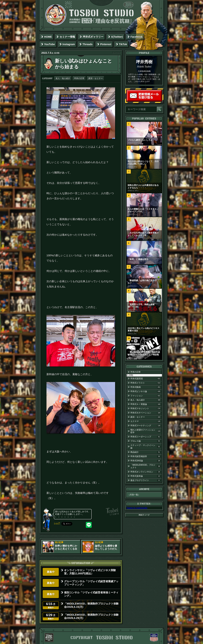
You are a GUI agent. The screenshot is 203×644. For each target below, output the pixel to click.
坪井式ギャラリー (93, 37)
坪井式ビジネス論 (146, 391)
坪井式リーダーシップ (146, 437)
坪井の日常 (79, 78)
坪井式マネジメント (146, 409)
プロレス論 (146, 441)
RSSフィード (144, 515)
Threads (88, 44)
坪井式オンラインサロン (146, 472)
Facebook (137, 37)
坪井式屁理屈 (146, 379)
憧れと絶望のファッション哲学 (146, 431)
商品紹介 (146, 452)
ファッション (146, 396)
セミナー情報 (67, 37)
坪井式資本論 (146, 476)
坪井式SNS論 (146, 461)
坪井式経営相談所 (146, 456)
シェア (57, 523)
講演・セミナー (96, 78)
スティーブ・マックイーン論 (146, 447)
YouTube (50, 44)
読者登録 (161, 101)
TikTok (123, 44)
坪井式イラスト (146, 383)
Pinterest (106, 44)
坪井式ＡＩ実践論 (146, 404)
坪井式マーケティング (146, 426)
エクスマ (146, 421)
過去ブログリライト (146, 480)
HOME (48, 37)
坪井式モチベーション (146, 413)
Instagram (69, 44)
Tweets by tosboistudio (137, 508)
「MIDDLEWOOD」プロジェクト (146, 466)
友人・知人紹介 (63, 78)
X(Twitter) (117, 37)
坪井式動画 (146, 387)
